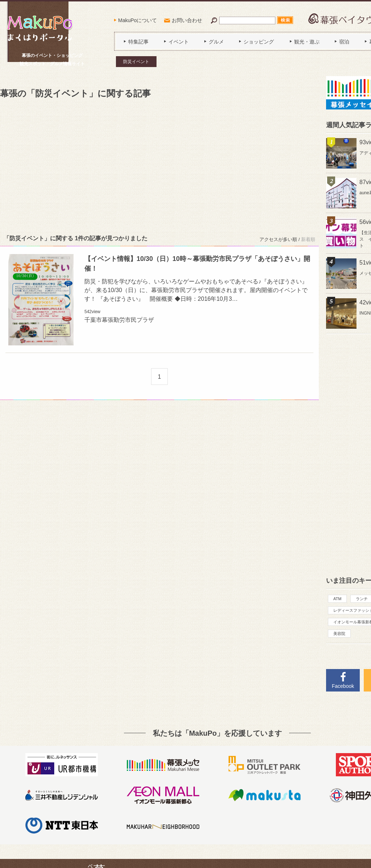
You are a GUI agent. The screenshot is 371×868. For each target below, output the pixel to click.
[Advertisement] (159, 165)
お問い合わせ (187, 20)
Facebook (343, 686)
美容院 (339, 634)
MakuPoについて (137, 20)
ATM (337, 599)
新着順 (308, 239)
